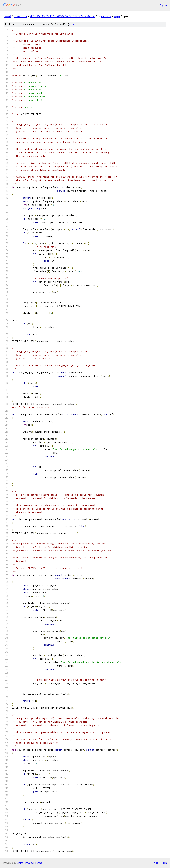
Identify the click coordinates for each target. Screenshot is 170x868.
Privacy (29, 863)
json (164, 863)
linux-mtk (20, 16)
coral (7, 16)
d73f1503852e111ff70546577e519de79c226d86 (63, 16)
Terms (38, 863)
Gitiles (20, 863)
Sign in (163, 5)
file (72, 24)
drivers (106, 16)
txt (156, 863)
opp (117, 16)
